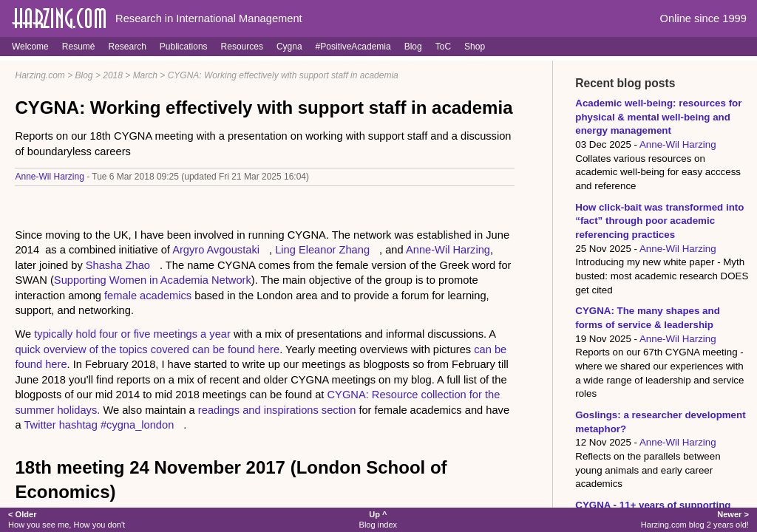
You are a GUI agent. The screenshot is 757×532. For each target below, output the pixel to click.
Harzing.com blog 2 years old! (695, 519)
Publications (184, 47)
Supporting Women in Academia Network (153, 280)
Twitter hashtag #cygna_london (99, 425)
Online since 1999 (703, 18)
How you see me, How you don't (67, 519)
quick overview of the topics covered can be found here (147, 349)
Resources (242, 47)
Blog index (378, 519)
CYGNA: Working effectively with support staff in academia (283, 75)
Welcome (30, 47)
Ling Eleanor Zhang (322, 250)
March (145, 75)
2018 (113, 75)
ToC (443, 47)
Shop (475, 47)
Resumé (79, 47)
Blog (413, 47)
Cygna (289, 47)
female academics (148, 296)
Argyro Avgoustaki (216, 250)
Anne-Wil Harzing (49, 177)
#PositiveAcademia (353, 47)
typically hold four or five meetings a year (132, 334)
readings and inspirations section (277, 410)
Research (127, 47)
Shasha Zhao (118, 265)
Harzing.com (40, 75)
